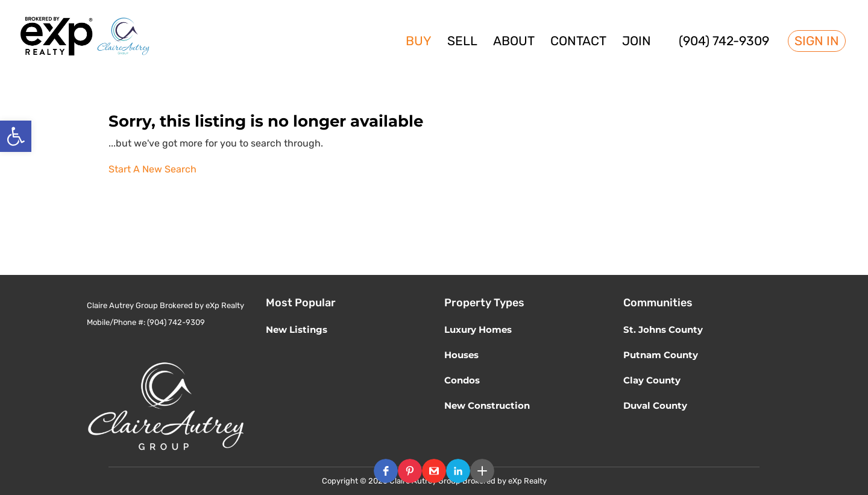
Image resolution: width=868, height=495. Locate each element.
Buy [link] (419, 43)
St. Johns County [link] (663, 329)
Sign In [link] (817, 41)
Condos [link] (462, 380)
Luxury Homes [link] (478, 329)
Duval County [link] (655, 405)
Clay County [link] (652, 380)
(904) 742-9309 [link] (724, 43)
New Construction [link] (487, 405)
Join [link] (637, 43)
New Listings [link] (297, 329)
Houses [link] (461, 355)
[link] (16, 136)
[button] (386, 471)
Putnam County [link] (661, 355)
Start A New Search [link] (153, 169)
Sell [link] (462, 43)
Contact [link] (578, 43)
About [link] (514, 43)
